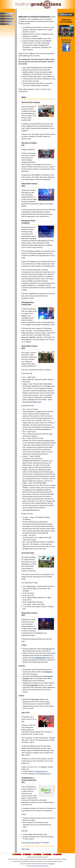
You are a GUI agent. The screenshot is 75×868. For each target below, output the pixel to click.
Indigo (29, 604)
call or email (27, 89)
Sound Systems (7, 16)
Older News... (26, 849)
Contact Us (5, 24)
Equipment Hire (6, 21)
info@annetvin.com (41, 771)
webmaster (52, 864)
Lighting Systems (7, 19)
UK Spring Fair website (32, 843)
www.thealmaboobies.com (31, 510)
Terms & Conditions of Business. (41, 866)
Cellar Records (31, 586)
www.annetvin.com (45, 774)
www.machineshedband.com (32, 402)
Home (3, 13)
